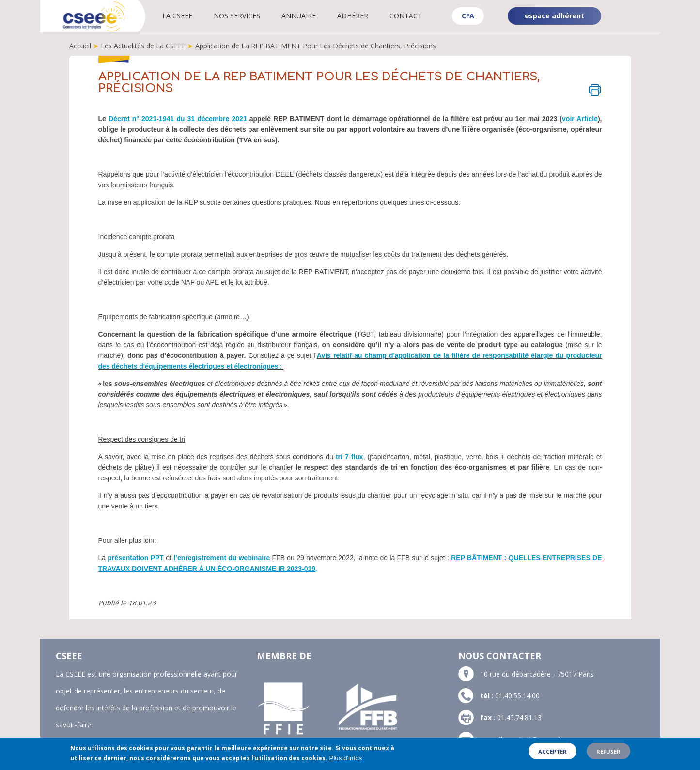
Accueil (80, 46)
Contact (407, 16)
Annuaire (300, 16)
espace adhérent (554, 16)
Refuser (608, 754)
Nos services (238, 16)
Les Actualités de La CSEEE (143, 46)
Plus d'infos (346, 761)
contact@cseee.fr (535, 739)
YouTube (645, 24)
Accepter (552, 754)
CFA (468, 16)
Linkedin (644, 9)
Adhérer (354, 16)
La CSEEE (178, 16)
